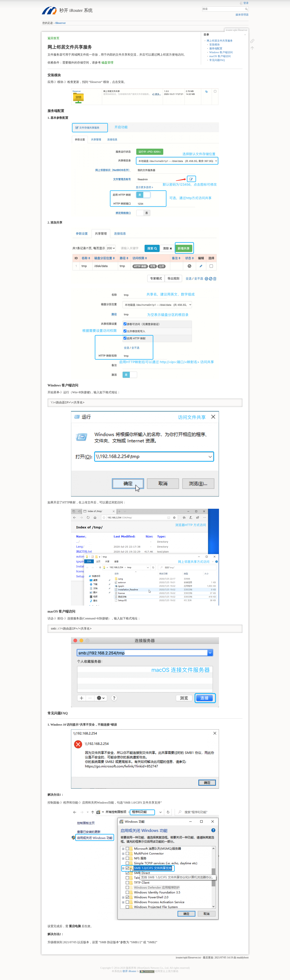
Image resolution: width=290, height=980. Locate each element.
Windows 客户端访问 (221, 52)
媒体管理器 (242, 15)
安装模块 (215, 45)
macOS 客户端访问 (220, 56)
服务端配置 (216, 48)
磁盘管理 (107, 63)
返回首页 (53, 38)
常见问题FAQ (217, 60)
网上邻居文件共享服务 (220, 41)
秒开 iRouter (129, 971)
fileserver (60, 23)
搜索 (247, 9)
